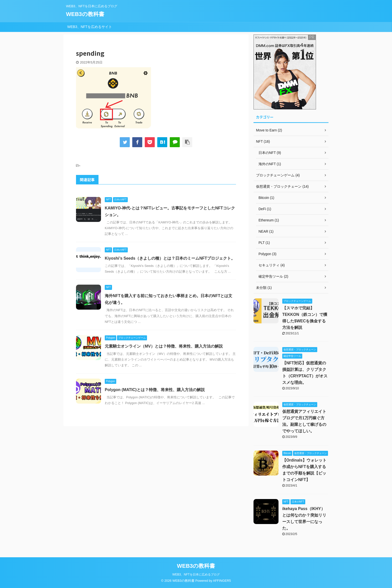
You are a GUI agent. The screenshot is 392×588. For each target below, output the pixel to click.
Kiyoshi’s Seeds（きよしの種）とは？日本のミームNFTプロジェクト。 (170, 258)
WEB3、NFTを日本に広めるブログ (196, 575)
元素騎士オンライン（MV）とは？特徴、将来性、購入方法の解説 (164, 346)
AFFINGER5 (222, 581)
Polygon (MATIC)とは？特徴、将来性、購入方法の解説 (155, 390)
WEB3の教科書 (85, 14)
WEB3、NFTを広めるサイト (90, 27)
